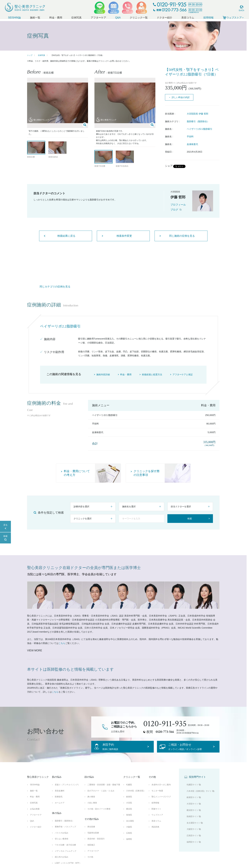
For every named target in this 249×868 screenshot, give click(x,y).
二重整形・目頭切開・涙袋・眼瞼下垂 (104, 789)
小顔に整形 (92, 808)
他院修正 (91, 850)
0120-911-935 (165, 724)
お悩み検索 (35, 814)
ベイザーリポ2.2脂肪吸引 (200, 129)
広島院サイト (192, 840)
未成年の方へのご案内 (161, 789)
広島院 (129, 838)
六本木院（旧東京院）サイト (199, 796)
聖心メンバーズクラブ (161, 802)
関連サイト (156, 814)
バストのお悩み (62, 837)
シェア (169, 166)
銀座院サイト (192, 802)
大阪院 (129, 832)
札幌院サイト (192, 789)
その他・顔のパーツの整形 (99, 814)
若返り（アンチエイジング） (67, 789)
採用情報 (208, 18)
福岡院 (129, 844)
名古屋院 (130, 826)
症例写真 (76, 18)
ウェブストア (157, 820)
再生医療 (91, 832)
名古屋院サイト (193, 828)
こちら (62, 643)
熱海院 (129, 820)
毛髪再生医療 (93, 837)
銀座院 (129, 802)
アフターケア (98, 18)
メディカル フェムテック (66, 856)
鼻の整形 (91, 802)
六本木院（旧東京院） (136, 795)
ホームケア (60, 808)
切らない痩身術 (62, 844)
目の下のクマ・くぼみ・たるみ (101, 795)
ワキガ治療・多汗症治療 (65, 850)
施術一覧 (35, 18)
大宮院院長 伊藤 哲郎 (198, 114)
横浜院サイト (192, 815)
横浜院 (129, 814)
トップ (30, 55)
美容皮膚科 (60, 795)
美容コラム (188, 18)
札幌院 (129, 789)
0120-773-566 (165, 732)
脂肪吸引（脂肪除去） (198, 121)
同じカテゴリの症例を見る (55, 287)
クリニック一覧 (139, 18)
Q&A (118, 18)
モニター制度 (157, 795)
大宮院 (129, 808)
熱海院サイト (192, 821)
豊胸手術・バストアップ (65, 832)
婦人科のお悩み (62, 862)
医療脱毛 (59, 802)
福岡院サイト (192, 847)
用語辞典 (155, 832)
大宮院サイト (192, 809)
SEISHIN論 (14, 18)
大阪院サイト (192, 834)
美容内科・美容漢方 (96, 844)
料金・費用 (56, 18)
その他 (90, 862)
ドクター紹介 (165, 18)
